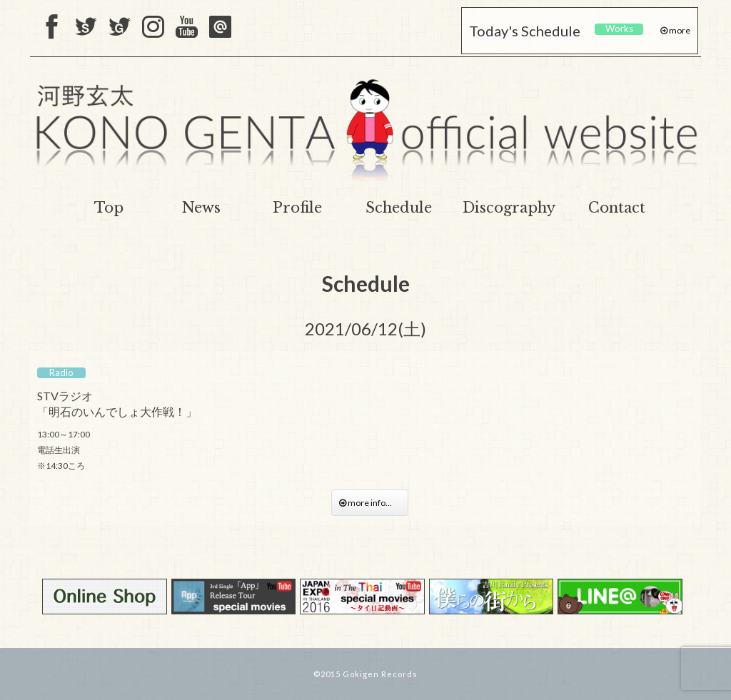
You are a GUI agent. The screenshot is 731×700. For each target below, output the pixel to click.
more (679, 30)
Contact (617, 208)
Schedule (399, 208)
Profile (297, 208)
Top (109, 208)
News (201, 208)
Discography (509, 208)
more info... (370, 503)
